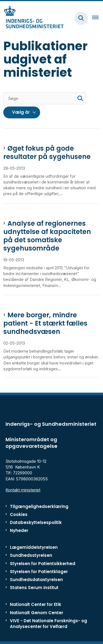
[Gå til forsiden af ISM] (32, 18)
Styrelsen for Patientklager (39, 572)
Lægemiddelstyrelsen (34, 547)
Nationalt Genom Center (37, 613)
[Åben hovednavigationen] (98, 18)
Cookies (19, 514)
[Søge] (45, 98)
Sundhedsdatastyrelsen (36, 580)
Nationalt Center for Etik (36, 604)
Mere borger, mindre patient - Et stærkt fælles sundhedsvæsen (45, 323)
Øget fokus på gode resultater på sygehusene (47, 153)
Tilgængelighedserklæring (39, 506)
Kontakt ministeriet (23, 490)
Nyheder (19, 530)
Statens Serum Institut (34, 588)
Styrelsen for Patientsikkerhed (43, 564)
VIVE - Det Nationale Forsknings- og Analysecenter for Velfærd (48, 624)
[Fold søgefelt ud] (81, 18)
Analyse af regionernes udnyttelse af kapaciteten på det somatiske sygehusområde (47, 236)
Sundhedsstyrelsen (31, 555)
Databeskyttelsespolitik (36, 522)
